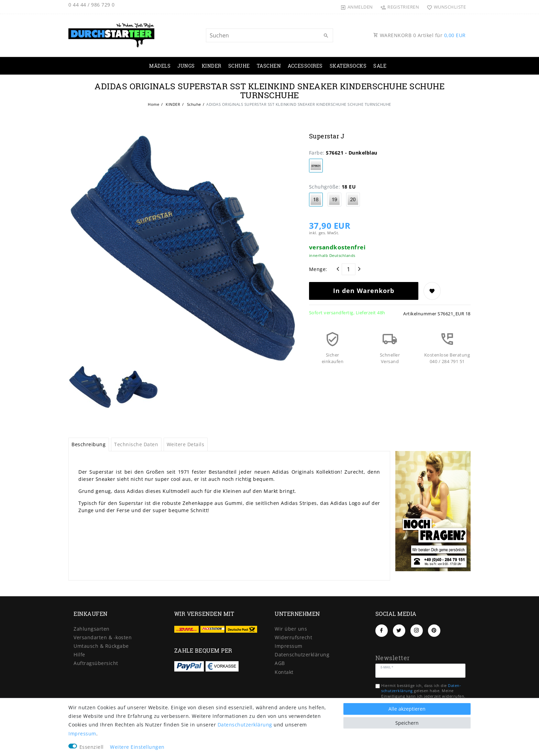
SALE (380, 66)
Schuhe (193, 104)
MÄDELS (160, 66)
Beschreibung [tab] (89, 444)
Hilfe (79, 655)
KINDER (212, 66)
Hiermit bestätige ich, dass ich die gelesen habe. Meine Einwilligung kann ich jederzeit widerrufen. (423, 691)
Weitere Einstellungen (137, 747)
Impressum (289, 646)
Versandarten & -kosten (103, 637)
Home (153, 104)
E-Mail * (387, 667)
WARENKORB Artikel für (420, 35)
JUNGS (186, 66)
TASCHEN (269, 66)
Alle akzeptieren (407, 709)
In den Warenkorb (364, 291)
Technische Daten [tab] (136, 444)
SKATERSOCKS (348, 66)
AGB (280, 663)
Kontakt (284, 672)
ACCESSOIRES (305, 66)
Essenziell (92, 747)
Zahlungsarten (92, 629)
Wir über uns (291, 629)
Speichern (407, 723)
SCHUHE (239, 66)
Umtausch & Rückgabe (101, 646)
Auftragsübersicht (96, 663)
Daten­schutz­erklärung (302, 655)
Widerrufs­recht (293, 637)
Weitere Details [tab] (186, 444)
